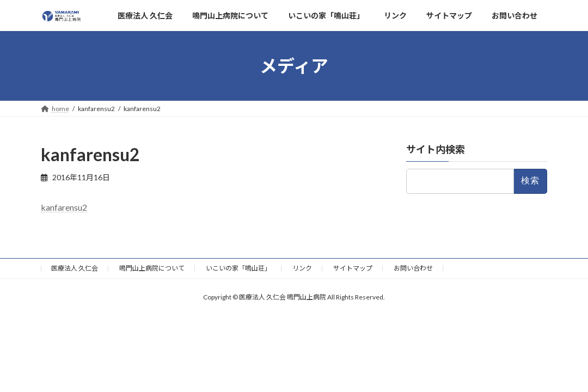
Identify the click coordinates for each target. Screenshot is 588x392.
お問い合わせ (413, 268)
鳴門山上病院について (152, 268)
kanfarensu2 (64, 207)
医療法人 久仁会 (75, 268)
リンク (302, 268)
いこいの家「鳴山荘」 (238, 268)
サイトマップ (353, 268)
